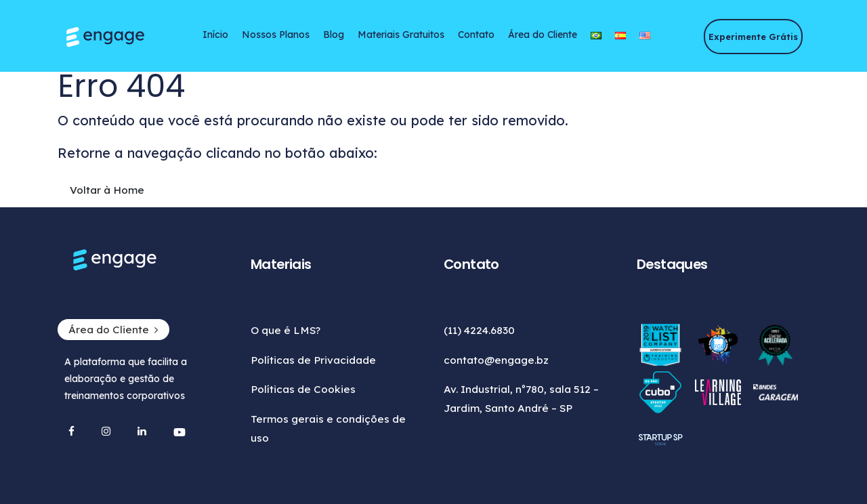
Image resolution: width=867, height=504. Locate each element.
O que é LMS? (286, 330)
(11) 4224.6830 (479, 330)
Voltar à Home (107, 190)
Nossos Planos (276, 35)
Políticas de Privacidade (313, 360)
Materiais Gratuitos (401, 35)
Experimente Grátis (753, 37)
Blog (334, 35)
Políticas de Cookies (303, 389)
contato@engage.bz (496, 360)
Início (215, 35)
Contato (476, 35)
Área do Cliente (543, 35)
